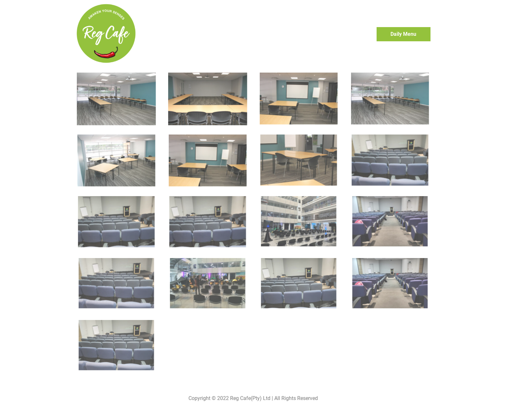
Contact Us (353, 35)
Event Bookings (314, 34)
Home (279, 34)
